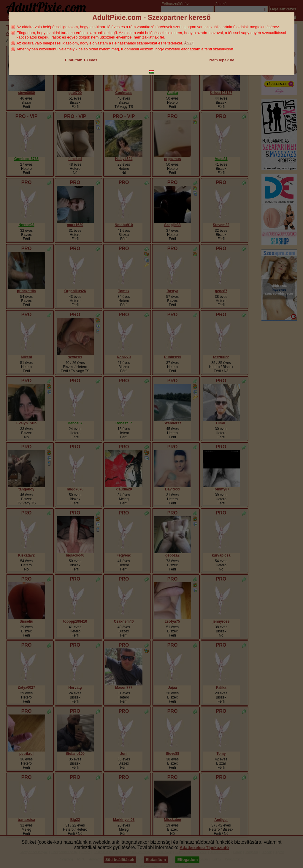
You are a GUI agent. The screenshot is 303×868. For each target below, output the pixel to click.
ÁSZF (189, 43)
